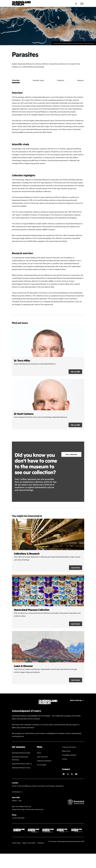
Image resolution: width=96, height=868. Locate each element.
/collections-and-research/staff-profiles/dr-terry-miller (48, 351)
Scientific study (38, 80)
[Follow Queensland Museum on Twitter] (72, 774)
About (39, 753)
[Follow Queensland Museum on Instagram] (68, 774)
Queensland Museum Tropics (21, 768)
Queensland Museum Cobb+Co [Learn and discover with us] (22, 764)
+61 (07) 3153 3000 (18, 818)
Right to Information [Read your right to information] (29, 843)
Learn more (76, 568)
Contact (64, 759)
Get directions (16, 792)
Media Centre (66, 751)
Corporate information (69, 747)
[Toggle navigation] (82, 4)
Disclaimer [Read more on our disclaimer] (41, 843)
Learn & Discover (42, 757)
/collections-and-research (48, 545)
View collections (71, 454)
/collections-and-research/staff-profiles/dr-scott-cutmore (48, 404)
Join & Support (42, 765)
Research (81, 80)
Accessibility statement (69, 755)
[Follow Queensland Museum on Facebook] (64, 774)
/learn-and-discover (48, 658)
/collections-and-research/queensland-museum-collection (48, 602)
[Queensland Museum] (21, 4)
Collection (61, 80)
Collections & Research (44, 761)
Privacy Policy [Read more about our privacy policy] (16, 843)
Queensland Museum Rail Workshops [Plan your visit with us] (20, 758)
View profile (75, 372)
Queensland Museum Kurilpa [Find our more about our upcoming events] (21, 753)
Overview (16, 80)
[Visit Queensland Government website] (76, 802)
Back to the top (76, 700)
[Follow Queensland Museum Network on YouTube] (76, 774)
